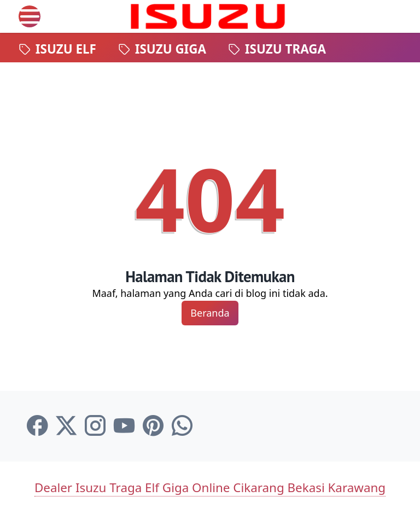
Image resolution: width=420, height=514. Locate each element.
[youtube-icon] (124, 426)
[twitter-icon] (66, 426)
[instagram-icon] (95, 426)
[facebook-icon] (37, 426)
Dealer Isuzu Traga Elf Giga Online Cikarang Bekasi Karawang (210, 487)
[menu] (30, 16)
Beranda (210, 313)
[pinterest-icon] (153, 426)
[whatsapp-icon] (182, 426)
